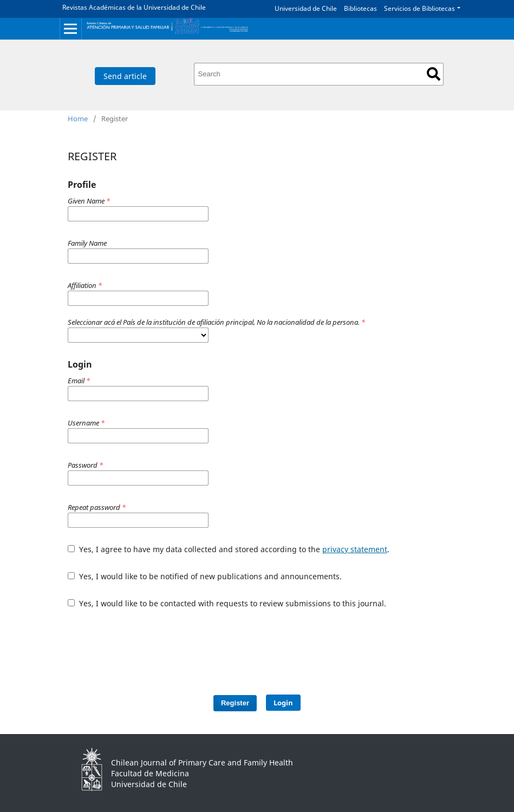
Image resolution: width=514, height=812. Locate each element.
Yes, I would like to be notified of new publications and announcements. (205, 576)
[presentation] (264, 646)
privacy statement (355, 549)
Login (283, 703)
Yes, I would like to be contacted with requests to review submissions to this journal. (227, 603)
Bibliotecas (360, 8)
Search (434, 74)
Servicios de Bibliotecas (419, 8)
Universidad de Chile (306, 8)
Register (235, 703)
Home (78, 119)
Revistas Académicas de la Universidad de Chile (134, 7)
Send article (125, 76)
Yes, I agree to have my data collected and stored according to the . (229, 549)
